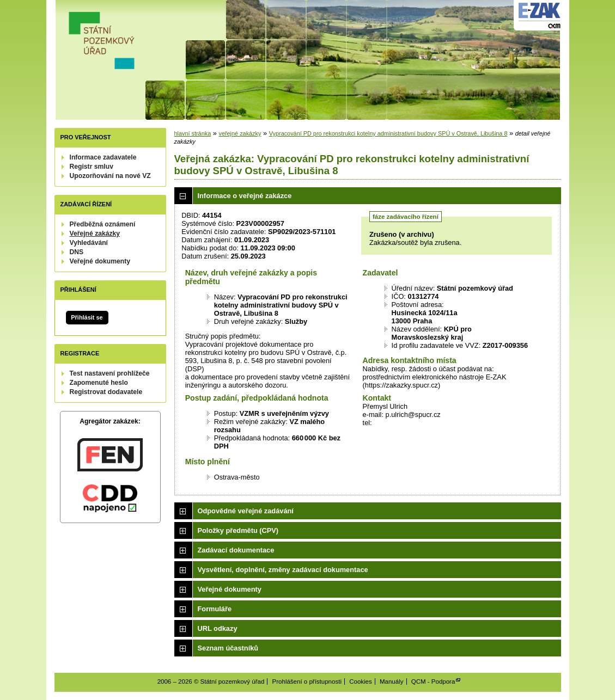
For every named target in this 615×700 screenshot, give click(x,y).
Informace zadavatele (103, 157)
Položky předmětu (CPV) (238, 530)
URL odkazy (218, 628)
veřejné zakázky (240, 133)
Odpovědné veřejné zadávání (246, 511)
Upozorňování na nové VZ (110, 176)
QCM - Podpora (433, 681)
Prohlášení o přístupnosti (307, 681)
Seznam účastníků (228, 648)
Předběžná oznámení (103, 224)
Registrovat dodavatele (106, 392)
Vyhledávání (89, 243)
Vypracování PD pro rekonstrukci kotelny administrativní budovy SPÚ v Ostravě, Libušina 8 (388, 133)
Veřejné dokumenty (100, 261)
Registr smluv (92, 167)
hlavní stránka (193, 133)
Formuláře (215, 609)
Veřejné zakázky (95, 234)
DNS (77, 252)
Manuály (392, 681)
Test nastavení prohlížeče (110, 373)
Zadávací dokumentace (236, 550)
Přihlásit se (87, 317)
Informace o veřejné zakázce (245, 196)
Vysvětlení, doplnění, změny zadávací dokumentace (283, 570)
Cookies (361, 681)
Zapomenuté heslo (99, 383)
